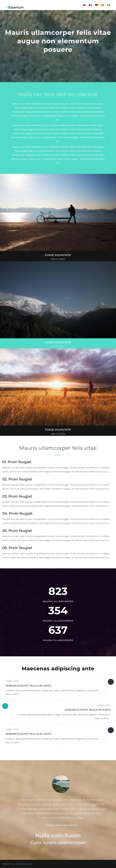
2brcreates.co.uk (24, 864)
